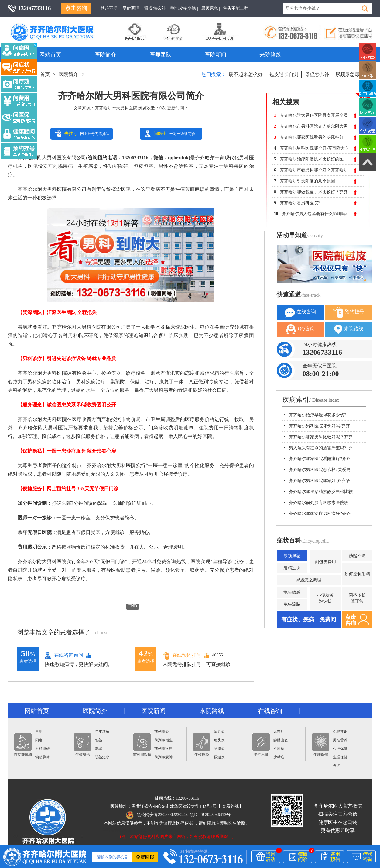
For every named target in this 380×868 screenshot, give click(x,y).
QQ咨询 (300, 329)
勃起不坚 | (110, 8)
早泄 (39, 732)
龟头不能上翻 (236, 8)
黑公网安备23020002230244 (157, 815)
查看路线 (231, 806)
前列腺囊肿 (163, 757)
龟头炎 (219, 740)
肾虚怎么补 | (156, 8)
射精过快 (292, 568)
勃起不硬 (357, 556)
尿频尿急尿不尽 (352, 74)
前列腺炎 (162, 732)
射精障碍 (43, 749)
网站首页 (50, 55)
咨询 (337, 766)
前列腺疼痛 (163, 749)
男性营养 (340, 740)
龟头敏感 (292, 592)
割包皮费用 (325, 562)
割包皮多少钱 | (184, 8)
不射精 (279, 749)
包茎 (98, 740)
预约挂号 (349, 312)
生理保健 (321, 745)
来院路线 (270, 55)
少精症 (279, 757)
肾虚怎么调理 (309, 580)
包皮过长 (102, 732)
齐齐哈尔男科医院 (61, 26)
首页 (45, 74)
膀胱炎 (219, 749)
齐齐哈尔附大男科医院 (116, 108)
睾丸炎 (219, 732)
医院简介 (105, 55)
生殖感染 (202, 745)
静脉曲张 (281, 740)
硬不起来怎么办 (246, 74)
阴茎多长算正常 (357, 598)
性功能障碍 (23, 745)
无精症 (279, 732)
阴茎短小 (102, 757)
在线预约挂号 (182, 655)
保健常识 (340, 732)
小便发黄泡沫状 (325, 598)
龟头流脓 (292, 604)
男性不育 (261, 745)
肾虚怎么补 (317, 74)
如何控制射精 (357, 574)
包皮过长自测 (284, 74)
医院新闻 (215, 55)
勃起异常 (43, 757)
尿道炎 (219, 757)
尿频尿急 (292, 556)
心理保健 (340, 749)
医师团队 (160, 55)
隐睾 (98, 749)
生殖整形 (82, 745)
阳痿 (39, 740)
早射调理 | (132, 8)
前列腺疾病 (142, 745)
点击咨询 (76, 8)
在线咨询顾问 (64, 656)
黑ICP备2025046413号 (210, 815)
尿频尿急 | (211, 8)
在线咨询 (300, 312)
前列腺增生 (163, 740)
